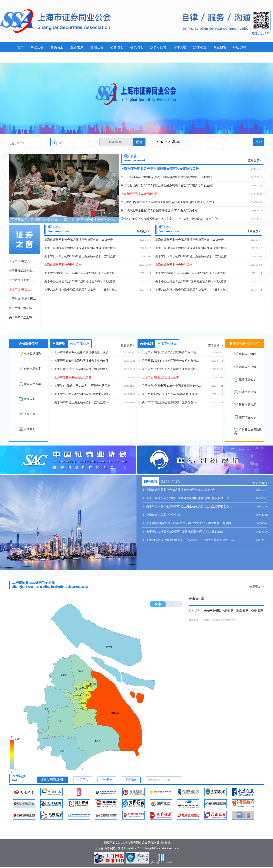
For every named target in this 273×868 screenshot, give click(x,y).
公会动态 (117, 47)
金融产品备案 (32, 369)
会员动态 (137, 47)
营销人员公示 (247, 367)
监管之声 (77, 47)
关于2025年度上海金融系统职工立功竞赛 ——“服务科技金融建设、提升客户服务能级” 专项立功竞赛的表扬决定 (170, 219)
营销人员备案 (32, 384)
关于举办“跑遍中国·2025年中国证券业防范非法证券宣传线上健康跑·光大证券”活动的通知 (170, 202)
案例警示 (24, 57)
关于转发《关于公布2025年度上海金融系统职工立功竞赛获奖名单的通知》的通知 (170, 185)
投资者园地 (158, 47)
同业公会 (37, 47)
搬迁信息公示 (247, 380)
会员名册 (57, 47)
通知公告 (97, 47)
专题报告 (220, 47)
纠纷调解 (240, 47)
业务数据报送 (32, 354)
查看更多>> (255, 160)
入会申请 (30, 414)
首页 (20, 47)
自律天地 (180, 47)
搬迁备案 (30, 399)
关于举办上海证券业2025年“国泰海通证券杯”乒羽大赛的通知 (159, 211)
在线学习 (30, 429)
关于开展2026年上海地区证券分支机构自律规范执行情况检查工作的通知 (166, 177)
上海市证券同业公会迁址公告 (139, 194)
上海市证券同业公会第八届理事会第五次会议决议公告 (160, 169)
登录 (139, 142)
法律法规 (200, 47)
